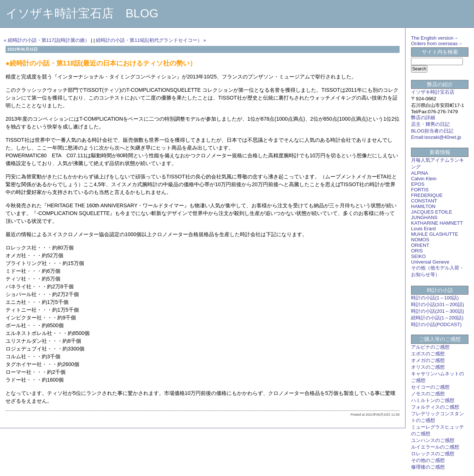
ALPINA (420, 173)
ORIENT (420, 245)
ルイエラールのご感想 (435, 447)
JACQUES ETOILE (432, 212)
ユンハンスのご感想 (433, 440)
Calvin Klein (424, 179)
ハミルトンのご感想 (433, 400)
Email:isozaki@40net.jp (436, 137)
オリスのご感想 (428, 367)
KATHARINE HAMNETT (437, 223)
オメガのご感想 (428, 360)
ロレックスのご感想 (433, 454)
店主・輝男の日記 (430, 124)
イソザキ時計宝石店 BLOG (82, 13)
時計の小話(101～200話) (438, 304)
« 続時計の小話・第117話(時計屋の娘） (47, 40)
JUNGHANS (424, 217)
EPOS (418, 184)
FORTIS (420, 190)
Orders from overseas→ (437, 43)
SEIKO (418, 256)
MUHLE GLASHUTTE (435, 234)
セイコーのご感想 (430, 387)
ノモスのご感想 (428, 394)
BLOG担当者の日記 (432, 131)
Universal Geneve (430, 262)
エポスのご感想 (428, 354)
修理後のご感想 (428, 467)
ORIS (417, 251)
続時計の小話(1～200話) (437, 318)
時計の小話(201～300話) (438, 311)
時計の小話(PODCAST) (436, 324)
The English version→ (435, 38)
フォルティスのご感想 (435, 407)
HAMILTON (423, 206)
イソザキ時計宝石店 (433, 92)
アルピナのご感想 (430, 347)
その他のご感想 (428, 460)
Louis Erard (423, 229)
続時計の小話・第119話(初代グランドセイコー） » (151, 40)
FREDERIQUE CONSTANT (427, 198)
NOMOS (420, 240)
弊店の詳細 (423, 118)
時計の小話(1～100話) (435, 298)
